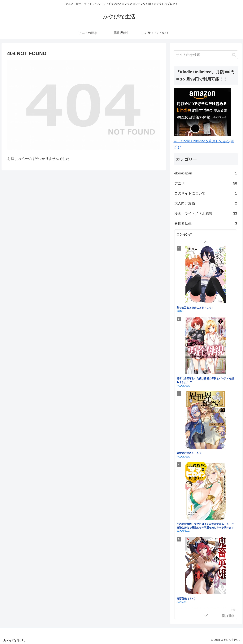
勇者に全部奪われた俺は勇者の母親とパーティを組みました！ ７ (205, 380)
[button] (234, 55)
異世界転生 (206, 223)
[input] (206, 55)
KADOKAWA (183, 386)
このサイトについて (206, 193)
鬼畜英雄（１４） (187, 599)
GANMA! (181, 602)
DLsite (228, 616)
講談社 (180, 311)
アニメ (206, 183)
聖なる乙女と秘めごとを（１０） (195, 308)
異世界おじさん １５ (189, 453)
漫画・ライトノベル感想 (206, 213)
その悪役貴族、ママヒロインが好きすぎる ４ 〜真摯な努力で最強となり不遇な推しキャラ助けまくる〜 (205, 528)
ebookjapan (206, 173)
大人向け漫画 (206, 203)
